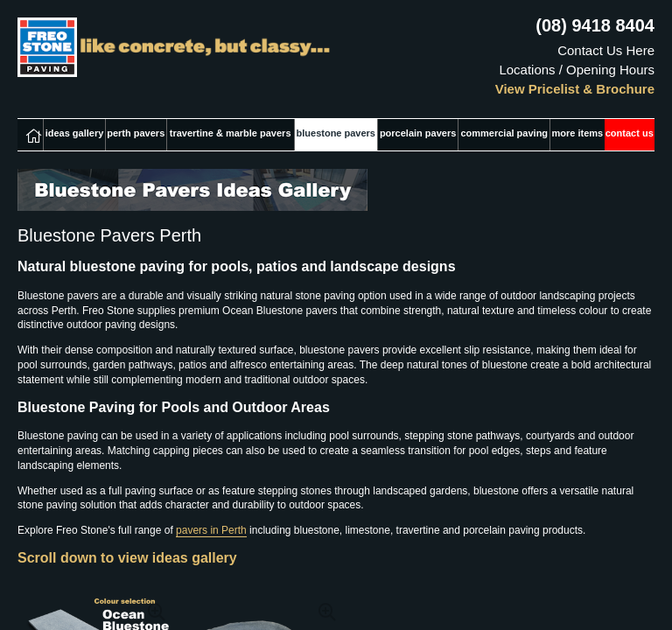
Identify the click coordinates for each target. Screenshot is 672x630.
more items (578, 133)
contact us (630, 133)
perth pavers (136, 133)
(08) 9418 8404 (595, 25)
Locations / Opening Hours (577, 70)
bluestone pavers (336, 133)
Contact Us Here (606, 50)
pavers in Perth (211, 530)
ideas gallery (75, 133)
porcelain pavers (418, 133)
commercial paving (504, 133)
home (30, 135)
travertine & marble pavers (231, 133)
